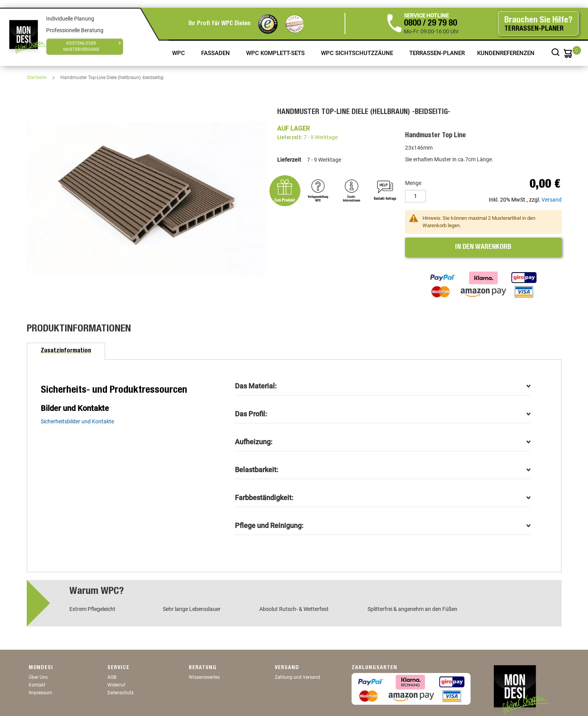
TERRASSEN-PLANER (437, 53)
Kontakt (37, 685)
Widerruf (116, 685)
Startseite (37, 78)
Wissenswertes (204, 677)
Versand (552, 200)
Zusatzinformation (66, 351)
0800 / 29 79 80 (430, 24)
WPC (179, 53)
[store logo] (28, 37)
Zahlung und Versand (297, 677)
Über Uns (38, 677)
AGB (112, 677)
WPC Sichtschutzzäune (358, 53)
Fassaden (216, 53)
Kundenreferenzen (507, 53)
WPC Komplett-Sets (276, 53)
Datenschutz (121, 693)
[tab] (66, 351)
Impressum (41, 693)
